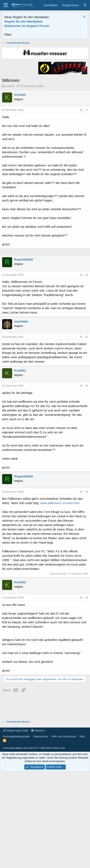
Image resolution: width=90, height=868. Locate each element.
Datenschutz (41, 786)
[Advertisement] (45, 52)
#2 (87, 325)
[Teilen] (81, 132)
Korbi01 (10, 108)
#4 (87, 436)
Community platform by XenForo (34, 798)
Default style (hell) (16, 781)
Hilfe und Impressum (64, 786)
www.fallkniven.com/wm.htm (60, 553)
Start (82, 786)
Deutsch (38, 781)
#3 (87, 387)
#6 (87, 648)
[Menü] (6, 5)
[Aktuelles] (85, 5)
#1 (87, 132)
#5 (87, 542)
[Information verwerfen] (84, 17)
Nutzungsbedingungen (17, 786)
